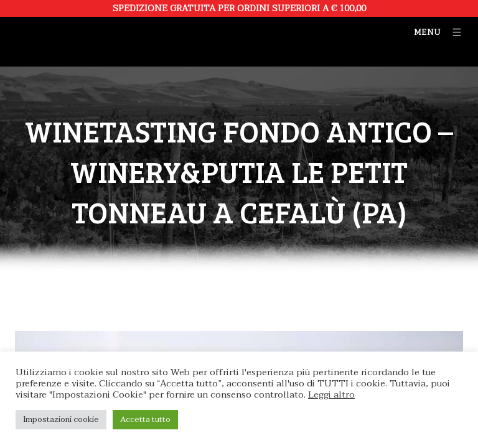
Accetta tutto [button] (145, 419)
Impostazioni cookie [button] (61, 419)
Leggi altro (331, 395)
